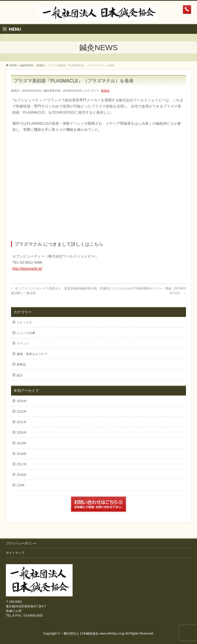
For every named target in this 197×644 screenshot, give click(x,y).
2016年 (22, 475)
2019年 (22, 443)
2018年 (22, 454)
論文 (20, 375)
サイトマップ (15, 553)
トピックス (24, 323)
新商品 (105, 91)
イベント (23, 344)
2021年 (22, 422)
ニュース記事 (26, 333)
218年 (21, 485)
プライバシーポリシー (21, 543)
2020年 (22, 433)
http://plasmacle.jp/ (27, 269)
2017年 (22, 464)
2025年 (22, 401)
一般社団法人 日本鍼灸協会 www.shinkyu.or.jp (93, 634)
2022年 (22, 412)
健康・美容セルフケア (32, 354)
